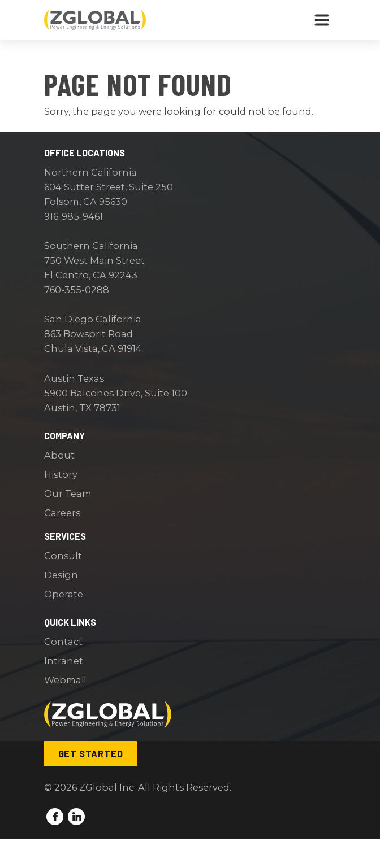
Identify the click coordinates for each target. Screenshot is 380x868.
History (61, 474)
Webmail (65, 680)
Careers (62, 513)
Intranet (64, 661)
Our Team (68, 494)
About (59, 455)
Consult (63, 556)
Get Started (91, 754)
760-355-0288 (77, 290)
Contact (63, 642)
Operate (64, 594)
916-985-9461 (74, 216)
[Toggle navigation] (322, 20)
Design (61, 575)
